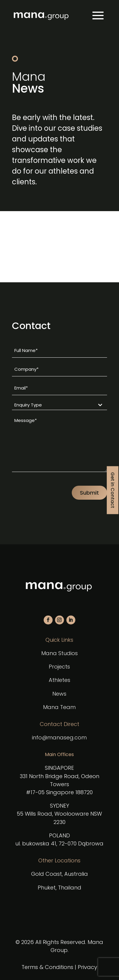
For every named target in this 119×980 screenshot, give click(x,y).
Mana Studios (59, 653)
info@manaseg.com (59, 737)
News (59, 694)
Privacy (87, 967)
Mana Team (59, 707)
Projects (59, 667)
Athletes (59, 680)
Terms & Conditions (47, 967)
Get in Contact (113, 490)
